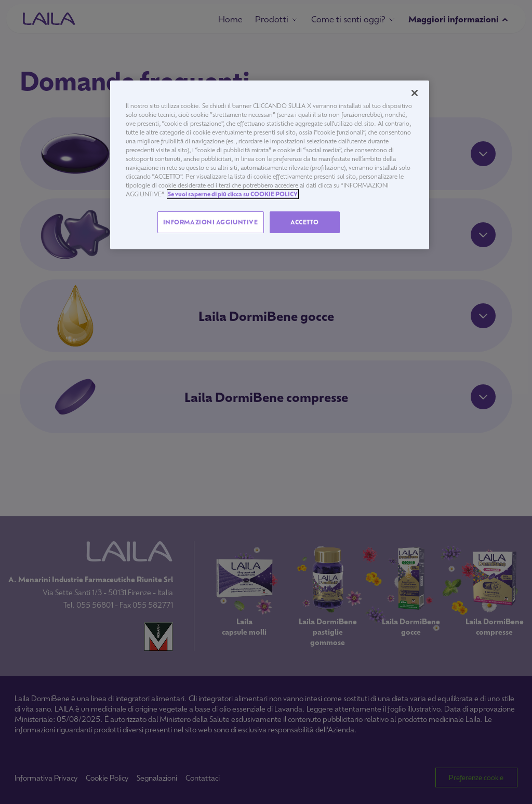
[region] (270, 165)
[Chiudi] (415, 93)
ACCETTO (305, 222)
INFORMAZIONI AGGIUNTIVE (211, 222)
